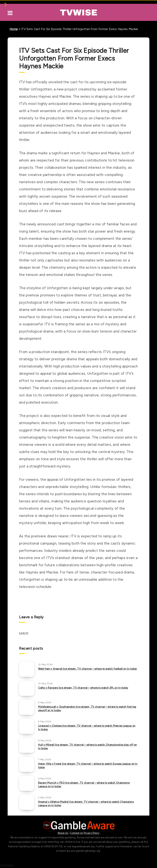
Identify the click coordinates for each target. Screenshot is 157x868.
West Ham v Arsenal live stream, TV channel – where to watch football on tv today (88, 669)
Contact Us (76, 833)
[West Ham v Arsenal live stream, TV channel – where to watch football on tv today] (27, 669)
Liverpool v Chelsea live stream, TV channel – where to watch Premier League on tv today (87, 728)
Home (14, 29)
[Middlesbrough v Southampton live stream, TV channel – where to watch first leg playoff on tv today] (27, 707)
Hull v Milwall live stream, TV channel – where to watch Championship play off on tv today (88, 747)
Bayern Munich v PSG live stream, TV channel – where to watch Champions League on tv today (84, 785)
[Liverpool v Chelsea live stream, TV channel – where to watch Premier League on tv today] (27, 726)
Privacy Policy (92, 833)
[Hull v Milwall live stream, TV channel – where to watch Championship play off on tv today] (27, 745)
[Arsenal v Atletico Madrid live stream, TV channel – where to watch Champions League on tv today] (27, 802)
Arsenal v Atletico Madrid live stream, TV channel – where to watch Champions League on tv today (86, 804)
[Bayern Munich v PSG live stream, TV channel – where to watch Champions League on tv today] (27, 783)
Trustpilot (7, 865)
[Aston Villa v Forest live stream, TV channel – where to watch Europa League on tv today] (27, 764)
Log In (24, 633)
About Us (63, 833)
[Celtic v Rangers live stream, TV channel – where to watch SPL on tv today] (27, 688)
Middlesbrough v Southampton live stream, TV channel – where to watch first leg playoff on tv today (87, 709)
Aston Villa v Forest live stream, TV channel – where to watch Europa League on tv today (88, 766)
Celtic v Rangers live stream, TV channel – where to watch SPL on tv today (83, 688)
